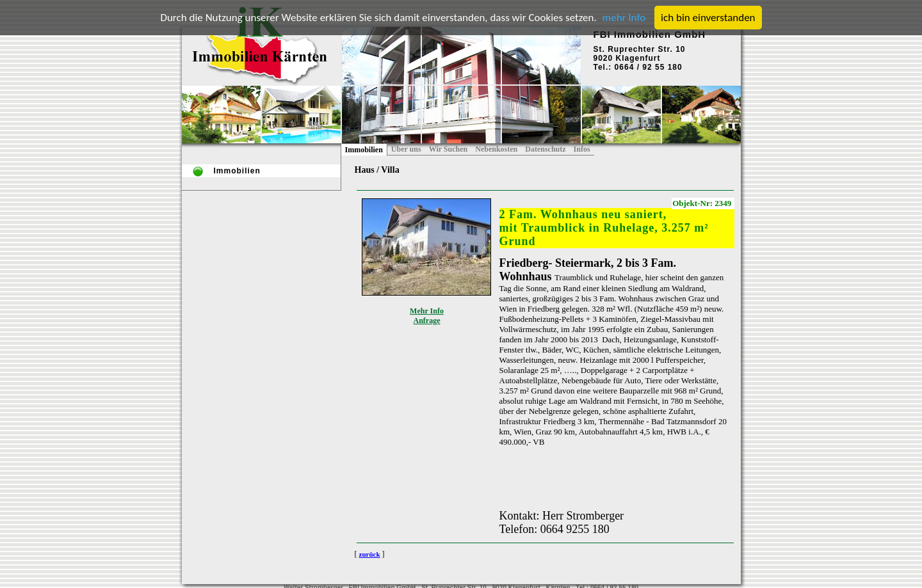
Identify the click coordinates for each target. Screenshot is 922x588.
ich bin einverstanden (708, 18)
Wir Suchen (449, 149)
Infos (582, 149)
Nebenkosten (496, 149)
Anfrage (427, 321)
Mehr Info (427, 311)
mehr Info (624, 18)
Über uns (406, 149)
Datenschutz (545, 149)
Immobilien (364, 150)
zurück (370, 554)
